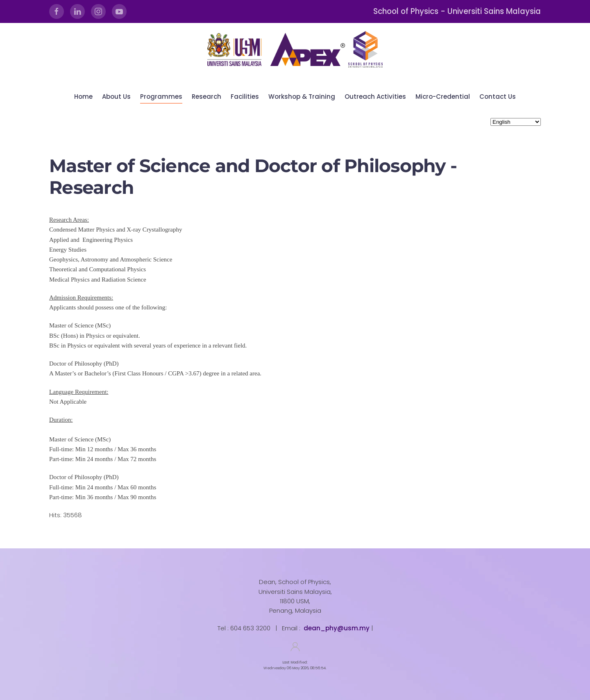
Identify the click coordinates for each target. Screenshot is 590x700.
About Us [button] (116, 97)
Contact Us (498, 97)
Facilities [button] (245, 97)
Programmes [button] (161, 97)
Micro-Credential (443, 97)
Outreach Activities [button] (375, 97)
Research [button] (206, 97)
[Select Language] (516, 122)
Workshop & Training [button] (302, 97)
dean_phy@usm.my (337, 628)
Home (83, 97)
